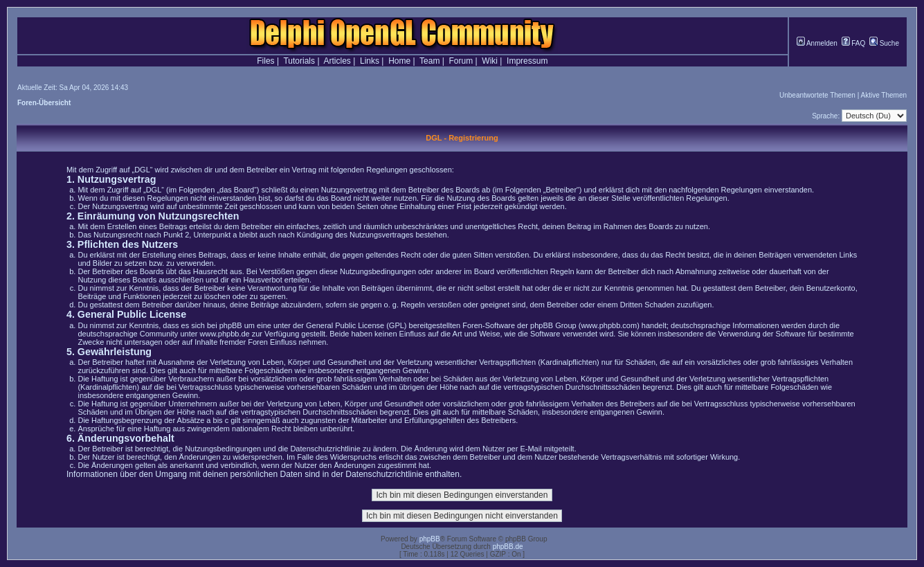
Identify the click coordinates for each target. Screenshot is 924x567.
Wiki (490, 61)
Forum (461, 61)
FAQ (854, 43)
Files (265, 61)
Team (429, 61)
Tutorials (299, 61)
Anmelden (817, 43)
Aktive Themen (884, 95)
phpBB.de (508, 547)
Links (370, 61)
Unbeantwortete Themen (817, 95)
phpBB (430, 539)
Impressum (527, 61)
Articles (337, 61)
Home (399, 61)
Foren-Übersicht (44, 103)
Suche (884, 43)
